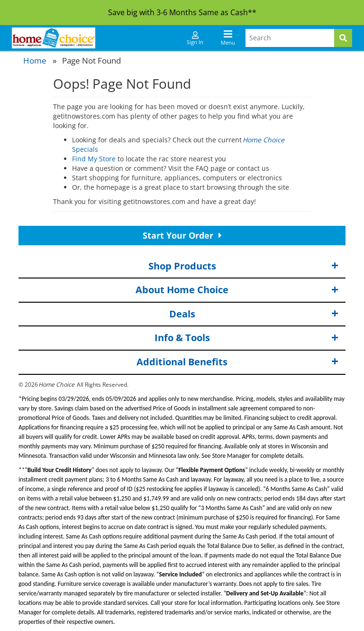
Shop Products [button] (244, 266)
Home (35, 60)
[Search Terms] (290, 38)
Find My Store (94, 159)
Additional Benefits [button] (237, 362)
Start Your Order (182, 235)
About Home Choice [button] (237, 290)
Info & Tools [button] (247, 338)
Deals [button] (254, 314)
